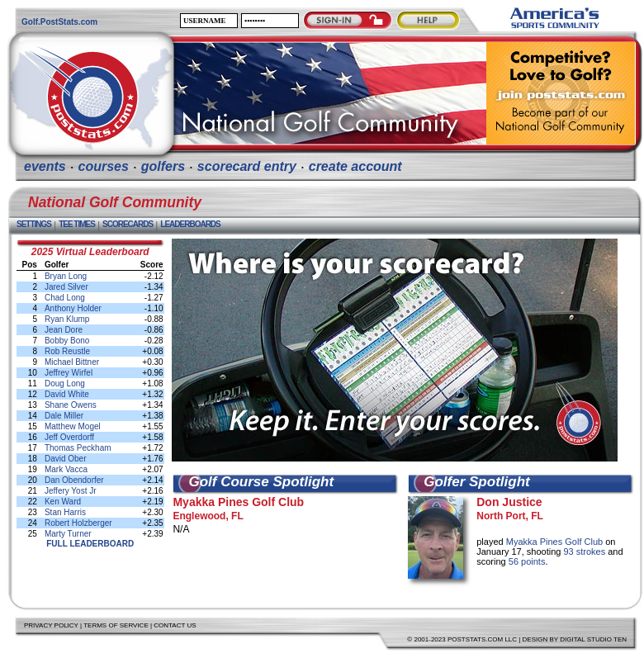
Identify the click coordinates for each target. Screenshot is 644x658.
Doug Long (65, 383)
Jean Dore (64, 330)
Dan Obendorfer (74, 480)
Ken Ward (63, 502)
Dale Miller (64, 416)
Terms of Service (116, 625)
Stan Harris (65, 512)
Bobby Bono (67, 341)
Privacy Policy (51, 625)
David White (67, 394)
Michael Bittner (72, 362)
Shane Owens (71, 405)
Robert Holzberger (78, 523)
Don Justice (509, 502)
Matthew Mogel (73, 426)
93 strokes (585, 551)
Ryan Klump (67, 319)
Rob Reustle (67, 351)
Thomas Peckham (78, 448)
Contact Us (175, 625)
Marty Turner (68, 534)
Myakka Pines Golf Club (238, 502)
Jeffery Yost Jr (71, 491)
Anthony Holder (73, 308)
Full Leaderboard (90, 544)
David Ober (66, 459)
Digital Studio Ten (593, 639)
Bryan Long (66, 276)
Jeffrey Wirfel (69, 373)
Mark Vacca (66, 469)
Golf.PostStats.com (59, 22)
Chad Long (65, 298)
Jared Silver (66, 287)
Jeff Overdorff (69, 437)
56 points (527, 561)
